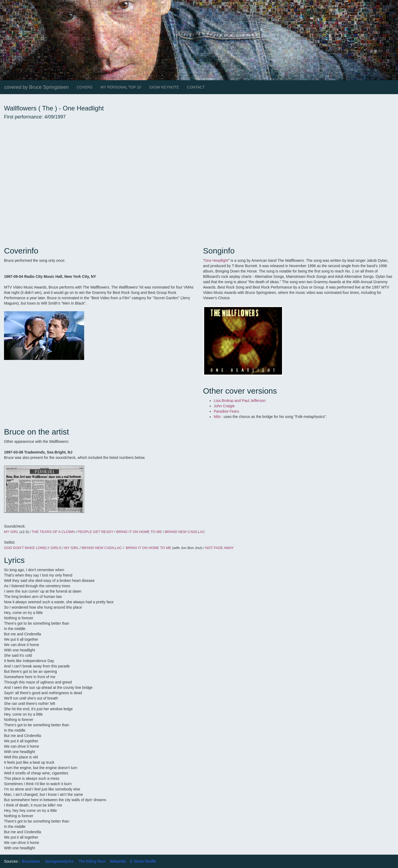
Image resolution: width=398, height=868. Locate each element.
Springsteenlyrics (59, 861)
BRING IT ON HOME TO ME (139, 532)
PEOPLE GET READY (96, 532)
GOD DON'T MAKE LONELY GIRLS (33, 548)
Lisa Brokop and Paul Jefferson (240, 401)
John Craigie (225, 406)
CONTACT (196, 87)
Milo (218, 417)
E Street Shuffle (143, 861)
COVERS (85, 87)
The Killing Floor (92, 861)
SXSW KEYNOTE (164, 87)
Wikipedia (118, 861)
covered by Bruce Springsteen (36, 87)
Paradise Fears (227, 411)
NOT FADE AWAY (220, 548)
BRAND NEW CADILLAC (185, 532)
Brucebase (31, 861)
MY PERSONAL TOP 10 (121, 87)
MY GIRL (11, 532)
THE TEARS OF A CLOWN (54, 532)
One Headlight (216, 260)
